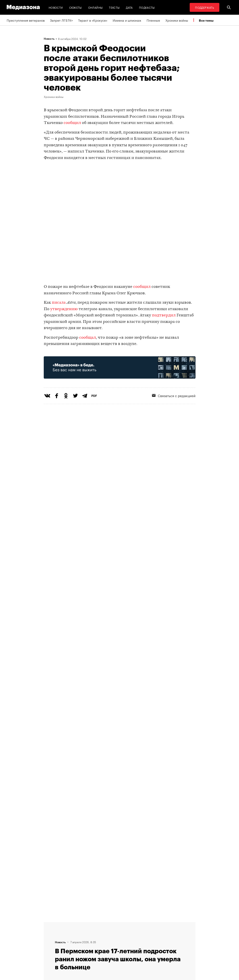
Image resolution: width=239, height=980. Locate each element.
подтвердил (164, 315)
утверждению (64, 309)
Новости (56, 7)
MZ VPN (129, 941)
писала (59, 303)
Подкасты (147, 7)
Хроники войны (177, 20)
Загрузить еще (120, 780)
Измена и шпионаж (127, 20)
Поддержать (205, 7)
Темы (72, 949)
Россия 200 (132, 949)
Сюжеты (76, 7)
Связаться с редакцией (86, 932)
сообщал (88, 338)
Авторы (74, 941)
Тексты (114, 7)
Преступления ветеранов (26, 20)
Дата (129, 7)
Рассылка (131, 932)
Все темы (206, 20)
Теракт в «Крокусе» (93, 20)
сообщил (72, 123)
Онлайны (96, 7)
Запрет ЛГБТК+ (61, 20)
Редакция (75, 924)
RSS (129, 924)
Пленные (153, 20)
